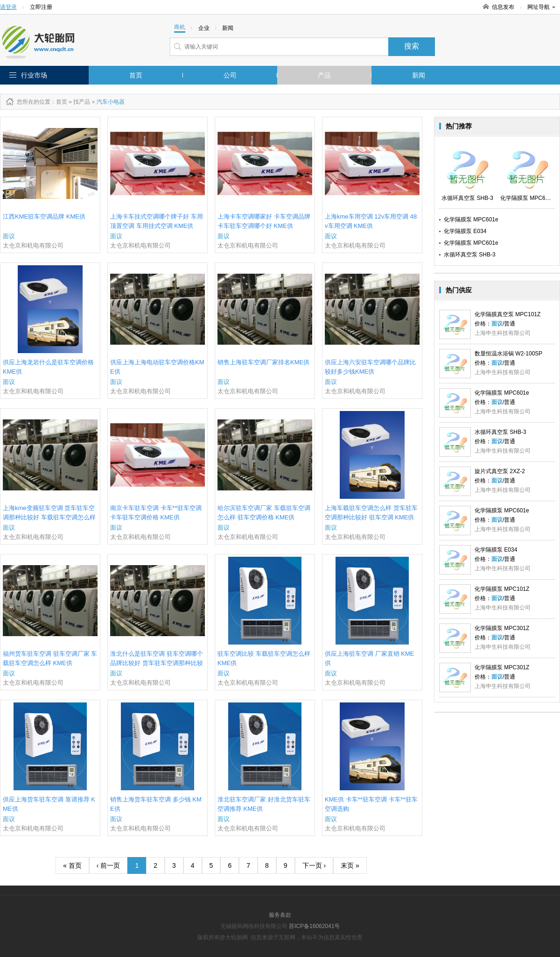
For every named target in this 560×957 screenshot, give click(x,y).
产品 (324, 75)
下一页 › (314, 865)
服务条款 (280, 915)
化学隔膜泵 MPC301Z (502, 628)
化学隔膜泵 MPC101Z (502, 589)
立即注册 (41, 7)
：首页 (59, 102)
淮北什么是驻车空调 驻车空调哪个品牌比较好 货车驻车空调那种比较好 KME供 (157, 663)
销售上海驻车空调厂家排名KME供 (263, 362)
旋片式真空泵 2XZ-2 (500, 471)
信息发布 (503, 7)
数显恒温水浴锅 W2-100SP (508, 354)
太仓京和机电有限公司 (33, 245)
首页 (136, 75)
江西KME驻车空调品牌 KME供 (44, 216)
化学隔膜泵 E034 (465, 231)
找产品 (82, 102)
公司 (230, 75)
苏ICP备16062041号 (314, 926)
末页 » (350, 865)
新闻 (419, 75)
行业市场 (34, 75)
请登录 (8, 7)
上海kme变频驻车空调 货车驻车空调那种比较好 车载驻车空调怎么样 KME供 (49, 517)
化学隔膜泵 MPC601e (471, 220)
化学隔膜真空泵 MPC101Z (507, 314)
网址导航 (541, 7)
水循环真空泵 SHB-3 (470, 255)
